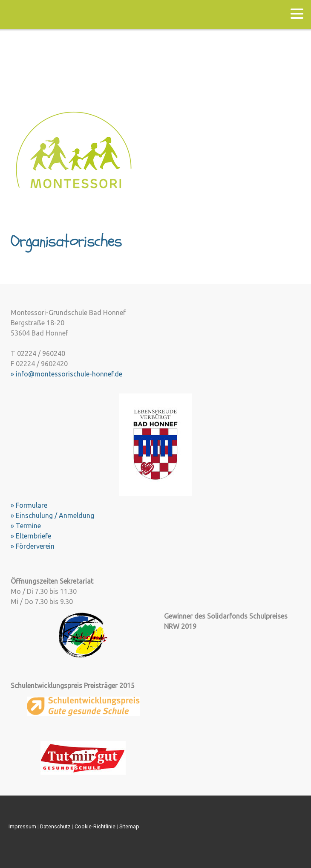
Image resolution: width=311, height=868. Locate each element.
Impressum (22, 826)
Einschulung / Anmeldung (55, 515)
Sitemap (129, 826)
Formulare (32, 505)
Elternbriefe (33, 536)
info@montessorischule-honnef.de (69, 374)
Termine (28, 526)
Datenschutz (55, 826)
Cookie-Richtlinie (95, 826)
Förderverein (35, 546)
